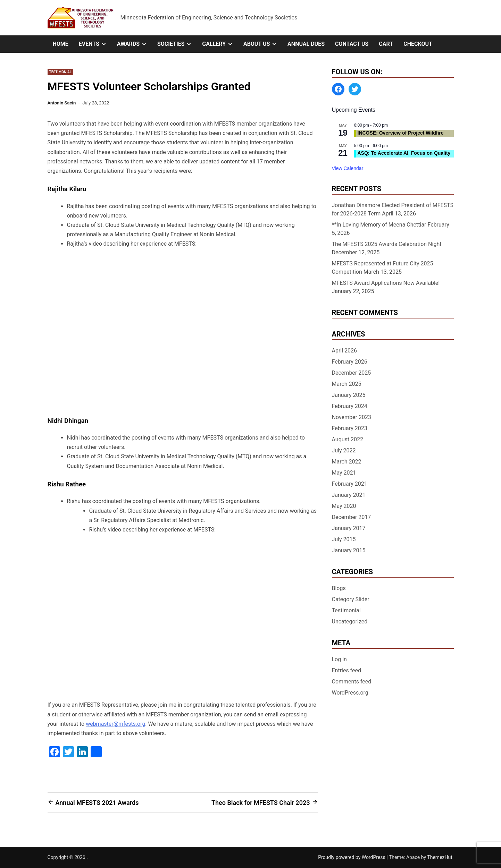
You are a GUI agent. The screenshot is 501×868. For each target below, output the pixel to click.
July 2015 (344, 539)
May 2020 (344, 506)
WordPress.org (350, 693)
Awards (135, 44)
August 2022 (348, 439)
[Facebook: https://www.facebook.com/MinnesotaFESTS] (338, 89)
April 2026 (345, 351)
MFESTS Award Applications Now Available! (386, 283)
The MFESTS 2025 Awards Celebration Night (387, 244)
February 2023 (350, 428)
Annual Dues (306, 44)
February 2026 (350, 362)
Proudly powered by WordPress (352, 857)
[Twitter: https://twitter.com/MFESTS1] (355, 89)
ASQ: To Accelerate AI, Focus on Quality (404, 153)
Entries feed (347, 670)
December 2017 (352, 517)
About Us (263, 44)
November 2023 (352, 417)
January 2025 (349, 395)
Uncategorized (350, 622)
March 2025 (347, 384)
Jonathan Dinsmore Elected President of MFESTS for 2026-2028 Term (393, 209)
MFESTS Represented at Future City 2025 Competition (383, 268)
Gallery (220, 44)
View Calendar (348, 168)
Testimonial (61, 72)
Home (61, 44)
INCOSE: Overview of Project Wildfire (401, 133)
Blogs (339, 588)
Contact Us (352, 44)
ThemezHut (440, 857)
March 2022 (347, 462)
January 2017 (349, 528)
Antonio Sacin (62, 103)
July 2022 (344, 450)
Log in (339, 659)
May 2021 (344, 473)
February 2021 (350, 484)
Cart (386, 44)
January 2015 (349, 550)
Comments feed (352, 682)
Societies (177, 44)
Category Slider (351, 599)
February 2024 (350, 406)
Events (95, 44)
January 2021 (349, 495)
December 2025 (352, 373)
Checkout (418, 44)
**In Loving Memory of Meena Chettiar (379, 225)
